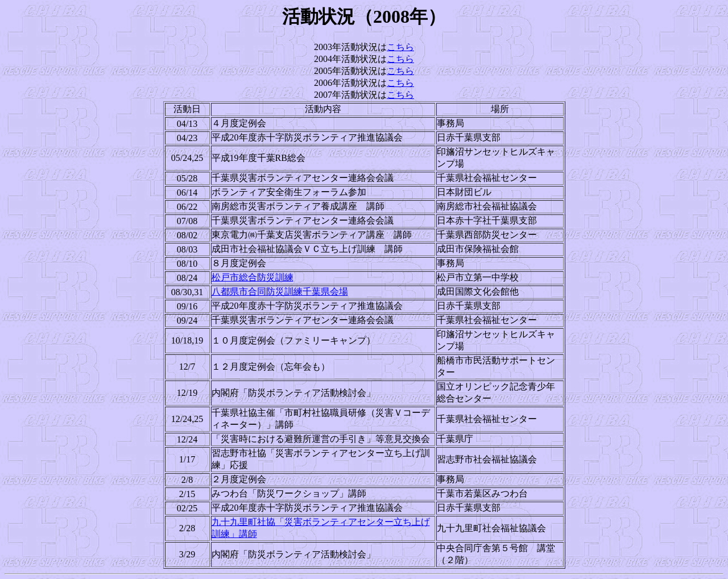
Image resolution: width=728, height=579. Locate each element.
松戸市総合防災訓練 (253, 277)
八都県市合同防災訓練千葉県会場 (280, 291)
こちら (400, 47)
